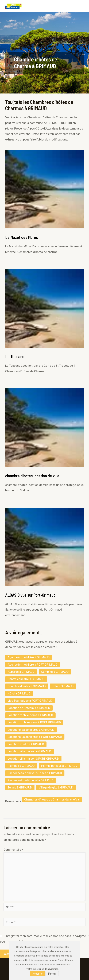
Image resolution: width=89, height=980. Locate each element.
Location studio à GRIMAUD (26, 744)
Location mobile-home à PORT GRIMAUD (34, 722)
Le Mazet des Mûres (22, 237)
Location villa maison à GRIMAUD (29, 751)
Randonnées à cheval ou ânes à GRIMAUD (35, 773)
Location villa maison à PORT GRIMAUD (33, 759)
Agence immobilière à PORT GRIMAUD (33, 665)
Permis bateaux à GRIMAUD (59, 766)
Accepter (38, 974)
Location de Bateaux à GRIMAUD (29, 708)
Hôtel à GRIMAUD (19, 693)
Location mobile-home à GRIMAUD (30, 715)
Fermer (52, 974)
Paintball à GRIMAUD (21, 766)
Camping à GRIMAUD (55, 672)
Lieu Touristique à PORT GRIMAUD (30, 701)
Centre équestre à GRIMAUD (26, 679)
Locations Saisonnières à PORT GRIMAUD (35, 737)
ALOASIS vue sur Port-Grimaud (30, 595)
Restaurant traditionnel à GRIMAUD (31, 780)
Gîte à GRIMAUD (63, 686)
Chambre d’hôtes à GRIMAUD (27, 686)
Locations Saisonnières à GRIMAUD (31, 730)
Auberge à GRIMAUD (21, 672)
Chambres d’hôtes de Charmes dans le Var (52, 799)
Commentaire (13, 850)
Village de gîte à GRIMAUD (56, 787)
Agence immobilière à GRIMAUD (29, 657)
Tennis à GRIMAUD (20, 787)
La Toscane (15, 356)
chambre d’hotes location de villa (32, 476)
